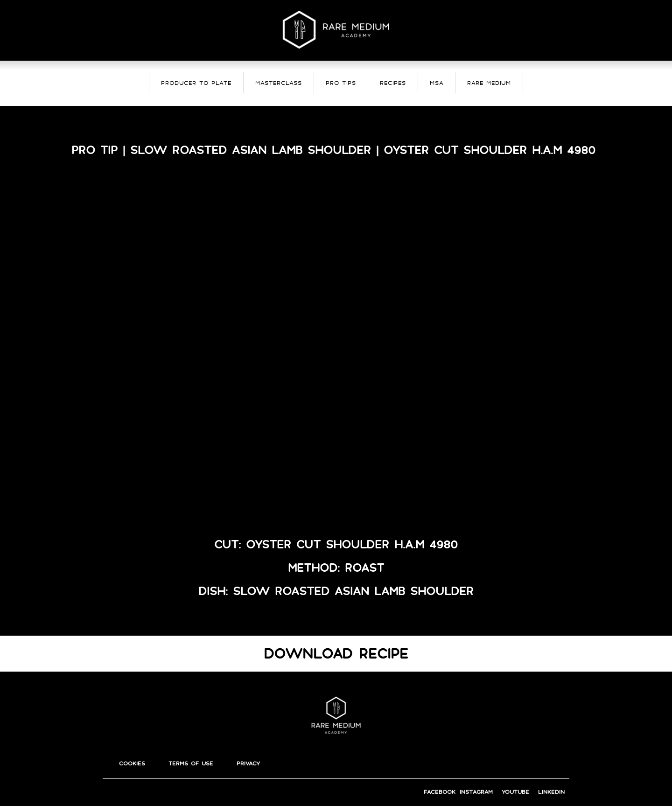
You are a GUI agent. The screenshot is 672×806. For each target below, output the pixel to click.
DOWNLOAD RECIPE (336, 654)
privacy (248, 763)
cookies (132, 763)
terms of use (191, 763)
